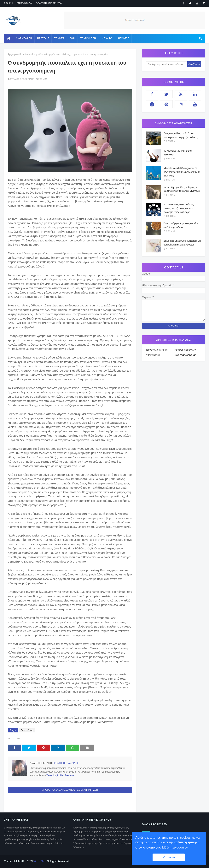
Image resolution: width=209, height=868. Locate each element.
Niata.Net (40, 861)
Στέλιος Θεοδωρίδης (22, 79)
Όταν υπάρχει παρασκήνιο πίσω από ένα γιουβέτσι (181, 225)
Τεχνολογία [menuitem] (88, 38)
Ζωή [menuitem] (72, 38)
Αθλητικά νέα (153, 355)
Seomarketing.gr (185, 355)
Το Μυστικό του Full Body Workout (178, 153)
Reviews (70, 775)
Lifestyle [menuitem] (43, 38)
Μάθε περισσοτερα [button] (175, 847)
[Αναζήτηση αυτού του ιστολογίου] (167, 64)
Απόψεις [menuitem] (123, 38)
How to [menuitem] (107, 38)
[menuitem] (9, 38)
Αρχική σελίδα (15, 54)
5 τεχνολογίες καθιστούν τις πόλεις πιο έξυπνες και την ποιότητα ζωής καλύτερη (179, 208)
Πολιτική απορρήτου (49, 3)
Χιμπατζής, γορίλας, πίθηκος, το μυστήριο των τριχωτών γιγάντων (182, 189)
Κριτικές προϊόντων (185, 350)
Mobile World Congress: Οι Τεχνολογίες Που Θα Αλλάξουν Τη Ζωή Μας (182, 172)
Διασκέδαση (31, 54)
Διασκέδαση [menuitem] (24, 38)
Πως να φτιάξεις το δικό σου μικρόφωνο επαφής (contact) (181, 135)
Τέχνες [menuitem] (59, 38)
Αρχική (8, 3)
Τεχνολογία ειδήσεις (157, 350)
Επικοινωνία (24, 3)
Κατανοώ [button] (169, 857)
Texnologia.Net (55, 775)
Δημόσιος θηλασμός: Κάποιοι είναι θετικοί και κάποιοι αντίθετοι (182, 243)
